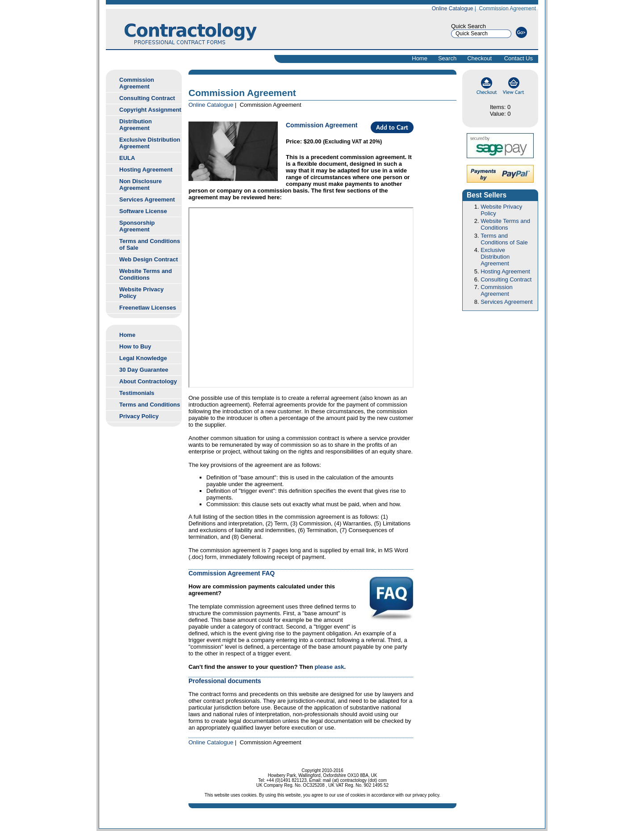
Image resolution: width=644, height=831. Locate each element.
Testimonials (137, 393)
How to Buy (135, 346)
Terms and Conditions (150, 405)
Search (447, 58)
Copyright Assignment (150, 110)
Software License (143, 211)
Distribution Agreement (136, 125)
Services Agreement (147, 199)
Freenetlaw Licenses (148, 308)
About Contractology (148, 381)
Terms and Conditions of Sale (150, 244)
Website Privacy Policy (141, 293)
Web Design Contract (148, 259)
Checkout (479, 58)
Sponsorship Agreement (137, 226)
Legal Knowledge (143, 358)
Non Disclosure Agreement (140, 185)
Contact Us (519, 58)
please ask (330, 667)
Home (420, 58)
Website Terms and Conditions (146, 274)
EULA (127, 158)
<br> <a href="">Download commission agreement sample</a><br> (301, 298)
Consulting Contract (147, 98)
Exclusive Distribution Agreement (150, 143)
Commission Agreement (137, 83)
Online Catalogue (453, 8)
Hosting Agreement (146, 170)
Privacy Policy (139, 416)
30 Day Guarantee (144, 370)
